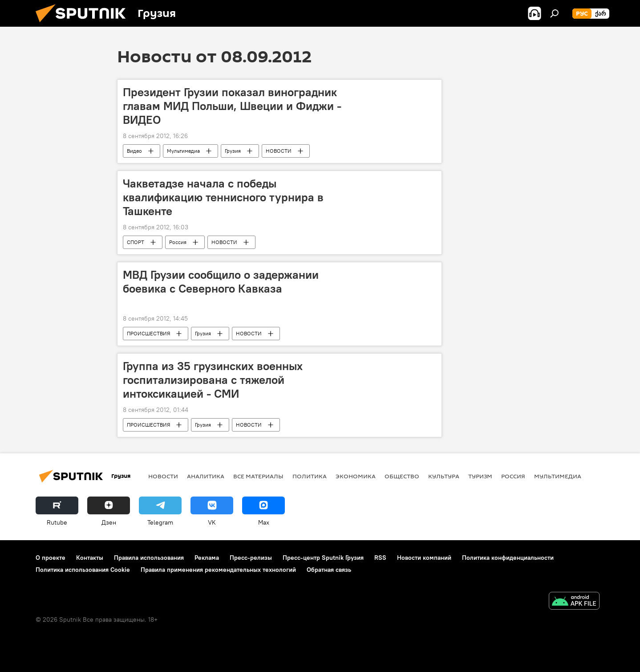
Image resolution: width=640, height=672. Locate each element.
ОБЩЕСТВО (402, 476)
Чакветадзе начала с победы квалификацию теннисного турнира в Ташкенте (223, 197)
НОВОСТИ (279, 151)
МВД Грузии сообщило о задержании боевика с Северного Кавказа (221, 282)
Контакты (90, 558)
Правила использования (149, 558)
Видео (134, 151)
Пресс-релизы (251, 558)
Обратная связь (329, 570)
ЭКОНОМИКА (356, 476)
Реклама (207, 558)
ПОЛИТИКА (310, 476)
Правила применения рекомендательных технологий (218, 570)
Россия (178, 242)
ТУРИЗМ (480, 476)
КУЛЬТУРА (444, 476)
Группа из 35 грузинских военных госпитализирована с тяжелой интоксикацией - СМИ (213, 380)
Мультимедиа (183, 151)
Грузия (233, 151)
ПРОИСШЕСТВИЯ (148, 333)
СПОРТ (136, 242)
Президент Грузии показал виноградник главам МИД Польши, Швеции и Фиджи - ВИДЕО (232, 106)
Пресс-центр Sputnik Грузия (323, 558)
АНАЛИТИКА (206, 476)
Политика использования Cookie (83, 570)
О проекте (51, 558)
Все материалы (258, 476)
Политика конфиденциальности (508, 558)
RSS (380, 558)
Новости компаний (424, 558)
